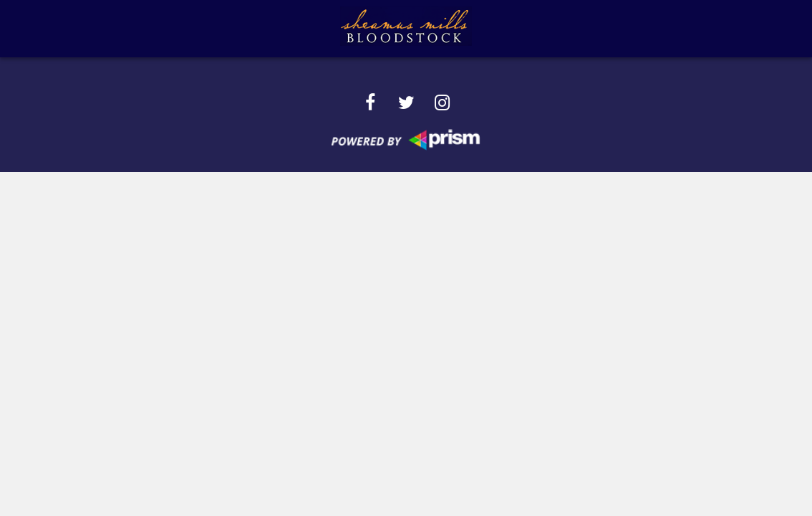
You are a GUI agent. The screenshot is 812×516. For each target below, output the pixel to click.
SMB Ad (575, 28)
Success (308, 28)
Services (232, 28)
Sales (511, 28)
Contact (648, 28)
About (162, 28)
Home (100, 28)
